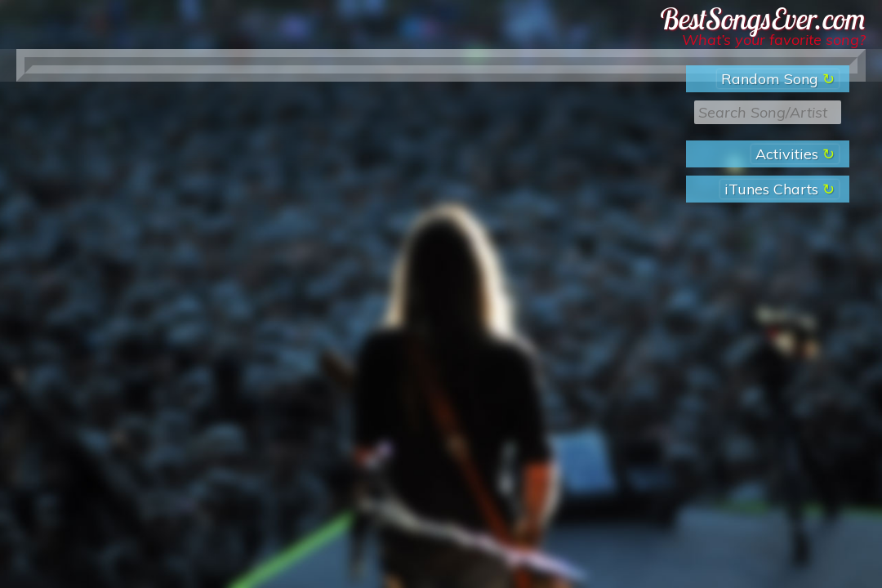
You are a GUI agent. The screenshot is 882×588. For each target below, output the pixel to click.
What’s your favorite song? (774, 40)
